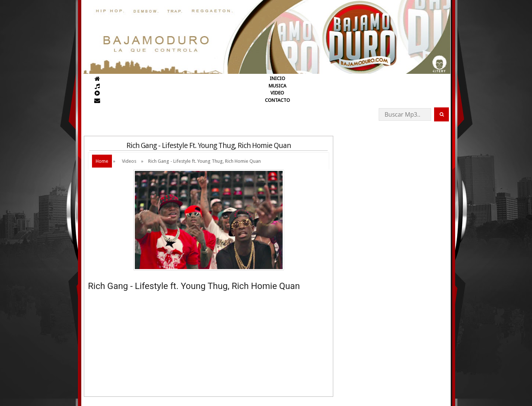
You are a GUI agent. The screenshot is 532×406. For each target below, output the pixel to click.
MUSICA (277, 86)
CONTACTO (277, 100)
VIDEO (277, 93)
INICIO (277, 78)
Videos (129, 161)
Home (102, 161)
